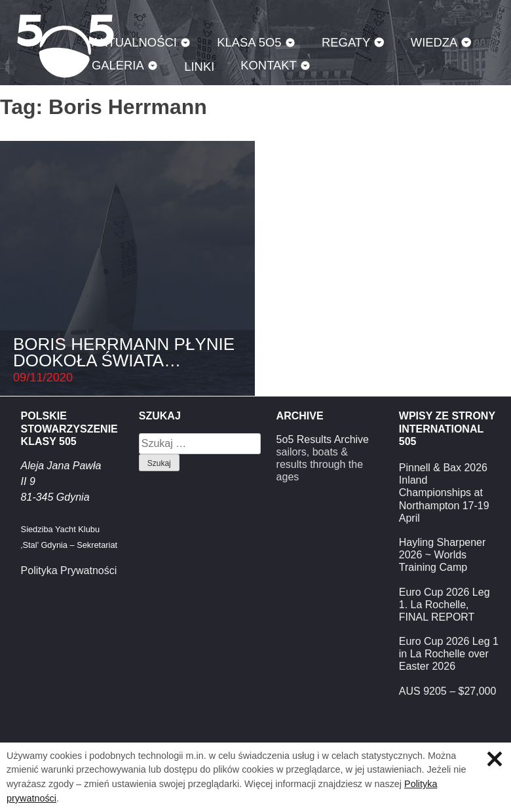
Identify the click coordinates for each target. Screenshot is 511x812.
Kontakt (269, 65)
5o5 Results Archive (323, 439)
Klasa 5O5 (249, 42)
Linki (199, 67)
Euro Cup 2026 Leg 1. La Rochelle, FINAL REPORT (445, 605)
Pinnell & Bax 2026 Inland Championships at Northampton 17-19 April (444, 493)
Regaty (346, 42)
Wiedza (434, 42)
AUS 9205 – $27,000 (448, 691)
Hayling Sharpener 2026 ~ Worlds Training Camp (443, 555)
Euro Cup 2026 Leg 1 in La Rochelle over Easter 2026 (449, 654)
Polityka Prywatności (69, 570)
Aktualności (134, 42)
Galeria (118, 65)
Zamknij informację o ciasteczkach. (495, 759)
